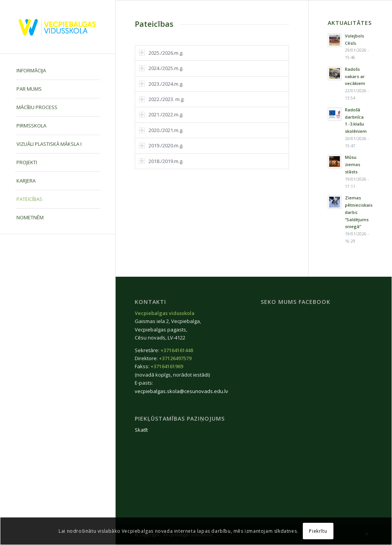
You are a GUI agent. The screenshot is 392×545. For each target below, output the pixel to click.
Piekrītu (318, 531)
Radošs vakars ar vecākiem (355, 76)
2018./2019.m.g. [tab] (161, 161)
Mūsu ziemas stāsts (353, 164)
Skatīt (141, 430)
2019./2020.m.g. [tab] (161, 145)
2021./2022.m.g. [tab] (161, 114)
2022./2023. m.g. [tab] (162, 99)
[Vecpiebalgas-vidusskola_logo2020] (58, 27)
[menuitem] (58, 71)
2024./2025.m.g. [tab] (161, 68)
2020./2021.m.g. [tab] (161, 130)
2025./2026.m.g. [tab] (161, 53)
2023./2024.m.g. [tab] (161, 84)
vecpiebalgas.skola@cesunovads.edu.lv (181, 391)
